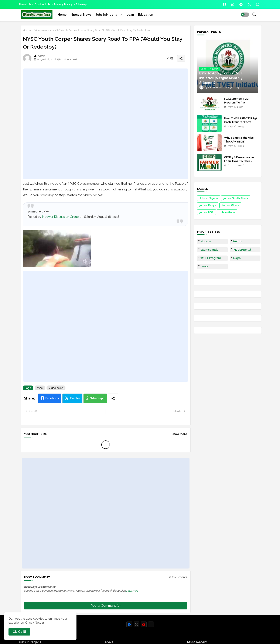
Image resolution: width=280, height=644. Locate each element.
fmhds (238, 241)
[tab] (62, 15)
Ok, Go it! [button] (19, 632)
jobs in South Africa (236, 198)
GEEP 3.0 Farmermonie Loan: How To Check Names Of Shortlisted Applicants (239, 163)
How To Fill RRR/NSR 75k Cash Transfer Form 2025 (241, 122)
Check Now (33, 623)
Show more (179, 434)
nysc (40, 388)
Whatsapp (97, 398)
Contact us (42, 4)
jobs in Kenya (208, 205)
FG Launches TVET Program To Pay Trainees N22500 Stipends (237, 105)
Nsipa (237, 258)
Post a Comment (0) (106, 606)
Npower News (81, 15)
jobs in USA (206, 212)
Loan (130, 15)
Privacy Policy (63, 4)
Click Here (132, 591)
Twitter (75, 398)
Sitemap (81, 4)
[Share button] (113, 398)
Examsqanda (209, 250)
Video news (42, 30)
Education (146, 15)
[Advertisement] (106, 124)
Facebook (52, 398)
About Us (25, 4)
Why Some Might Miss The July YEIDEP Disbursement (239, 142)
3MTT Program (211, 258)
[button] (245, 15)
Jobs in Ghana (230, 205)
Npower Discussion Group (61, 217)
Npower (206, 241)
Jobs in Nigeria (209, 198)
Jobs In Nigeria (107, 15)
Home (62, 15)
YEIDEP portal (242, 250)
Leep (204, 266)
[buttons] (224, 4)
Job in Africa (227, 212)
